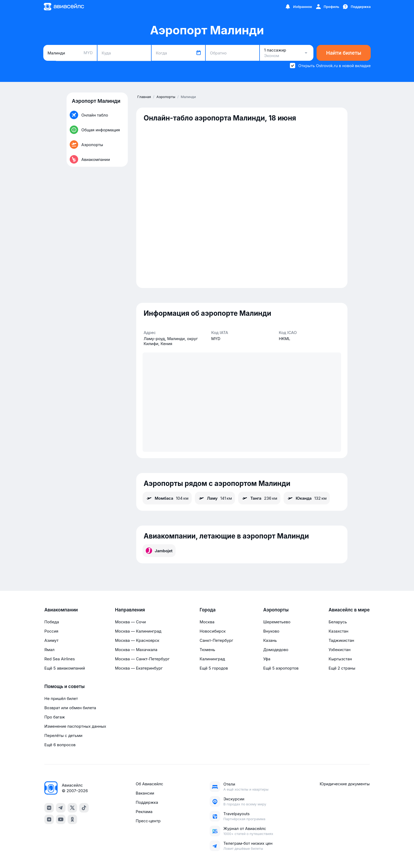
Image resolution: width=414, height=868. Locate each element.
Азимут (51, 640)
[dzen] (49, 819)
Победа (52, 622)
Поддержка (147, 802)
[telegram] (61, 808)
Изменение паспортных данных (75, 726)
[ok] (72, 819)
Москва (207, 622)
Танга (259, 498)
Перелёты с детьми (63, 735)
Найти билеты (344, 53)
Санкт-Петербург (216, 640)
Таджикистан (341, 640)
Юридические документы (345, 784)
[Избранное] (298, 7)
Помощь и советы (64, 686)
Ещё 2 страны (342, 668)
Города (208, 610)
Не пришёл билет (61, 698)
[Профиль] (327, 7)
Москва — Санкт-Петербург (142, 659)
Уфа (267, 659)
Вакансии (145, 793)
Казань (270, 640)
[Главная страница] (64, 7)
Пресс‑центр (148, 821)
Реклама (144, 812)
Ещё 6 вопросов (60, 745)
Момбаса (167, 498)
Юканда (307, 498)
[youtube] (61, 819)
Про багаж (55, 717)
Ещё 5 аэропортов (281, 668)
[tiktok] (84, 808)
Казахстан (338, 631)
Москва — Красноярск (137, 640)
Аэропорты (276, 610)
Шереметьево (277, 622)
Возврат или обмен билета (70, 708)
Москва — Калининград (138, 631)
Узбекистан (339, 650)
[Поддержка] (356, 7)
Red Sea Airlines (60, 659)
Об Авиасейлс (149, 784)
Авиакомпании (61, 610)
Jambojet (159, 551)
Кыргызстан (340, 659)
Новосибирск (213, 631)
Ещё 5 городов (214, 668)
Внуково (271, 631)
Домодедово (276, 650)
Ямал (49, 650)
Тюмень (207, 650)
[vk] (49, 808)
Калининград (212, 659)
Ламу (215, 498)
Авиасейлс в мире (349, 610)
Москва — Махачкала (136, 650)
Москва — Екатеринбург (139, 668)
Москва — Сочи (130, 622)
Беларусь (338, 622)
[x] (72, 808)
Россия (51, 631)
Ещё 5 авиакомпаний (65, 668)
